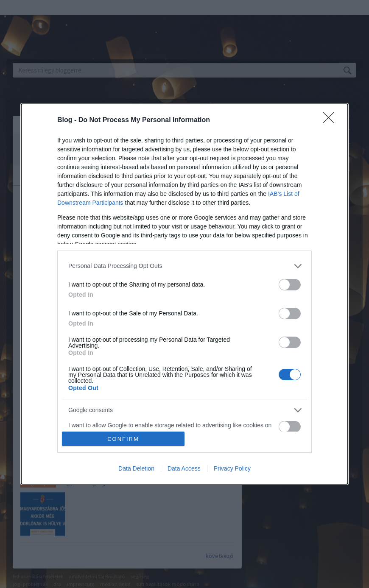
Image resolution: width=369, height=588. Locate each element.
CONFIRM (123, 439)
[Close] (331, 120)
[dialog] (184, 294)
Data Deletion (136, 468)
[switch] (290, 285)
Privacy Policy (232, 468)
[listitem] (184, 266)
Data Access (184, 468)
